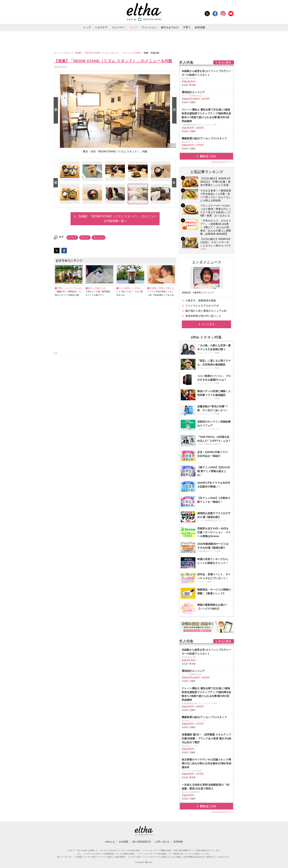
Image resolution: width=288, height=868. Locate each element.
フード (134, 27)
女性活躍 (200, 27)
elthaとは (110, 842)
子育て (187, 27)
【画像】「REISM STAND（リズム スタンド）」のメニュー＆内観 (107, 53)
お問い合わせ (162, 842)
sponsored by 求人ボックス (223, 162)
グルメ (68, 53)
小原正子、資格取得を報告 (201, 300)
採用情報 (178, 842)
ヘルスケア (101, 27)
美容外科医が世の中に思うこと (203, 316)
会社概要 (124, 842)
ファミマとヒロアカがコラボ (202, 306)
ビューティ (119, 27)
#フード (85, 238)
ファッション (149, 27)
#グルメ (72, 238)
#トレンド (99, 238)
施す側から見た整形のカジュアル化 (206, 311)
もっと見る (208, 324)
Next (175, 111)
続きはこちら (208, 156)
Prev (57, 111)
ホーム (58, 53)
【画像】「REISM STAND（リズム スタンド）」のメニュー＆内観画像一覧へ (117, 219)
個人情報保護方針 (142, 842)
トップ (87, 27)
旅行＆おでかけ (170, 27)
